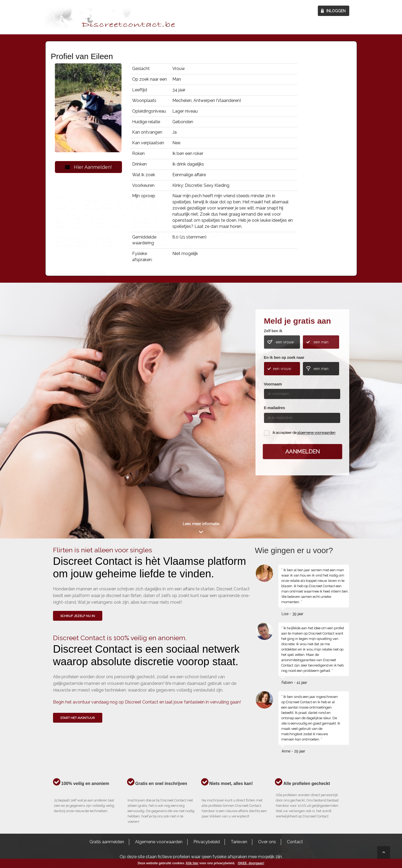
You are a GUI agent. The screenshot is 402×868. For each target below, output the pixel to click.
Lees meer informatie (201, 524)
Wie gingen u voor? (80, 389)
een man (321, 342)
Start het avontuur (78, 718)
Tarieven (239, 842)
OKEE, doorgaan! (251, 863)
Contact (295, 842)
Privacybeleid (207, 842)
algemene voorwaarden (316, 433)
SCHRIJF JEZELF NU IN (78, 616)
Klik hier (192, 863)
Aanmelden (302, 451)
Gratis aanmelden (107, 842)
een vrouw (285, 342)
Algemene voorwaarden (159, 842)
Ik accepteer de (304, 433)
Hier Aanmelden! (88, 167)
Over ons (267, 842)
